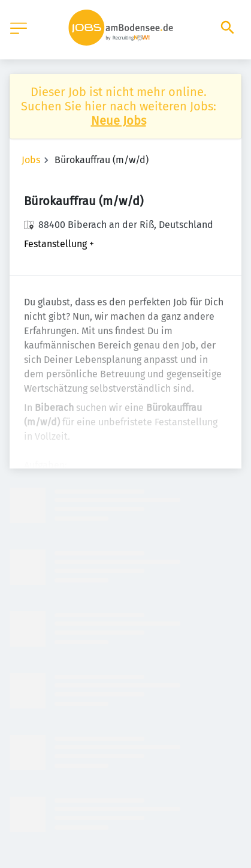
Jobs (31, 160)
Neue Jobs (119, 121)
